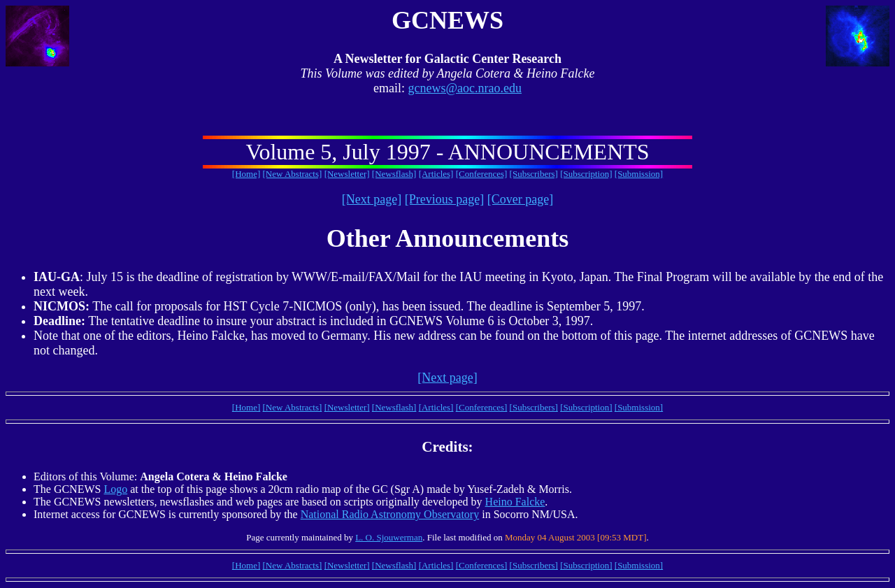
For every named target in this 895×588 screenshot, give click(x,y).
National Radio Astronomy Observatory (390, 514)
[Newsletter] (347, 174)
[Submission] (639, 174)
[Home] (246, 174)
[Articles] (436, 174)
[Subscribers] (534, 174)
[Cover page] (520, 199)
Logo (115, 489)
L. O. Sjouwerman (389, 537)
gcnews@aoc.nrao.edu (465, 88)
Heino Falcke (515, 502)
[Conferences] (482, 174)
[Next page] (372, 199)
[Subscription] (586, 174)
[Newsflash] (394, 174)
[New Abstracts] (293, 174)
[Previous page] (444, 199)
